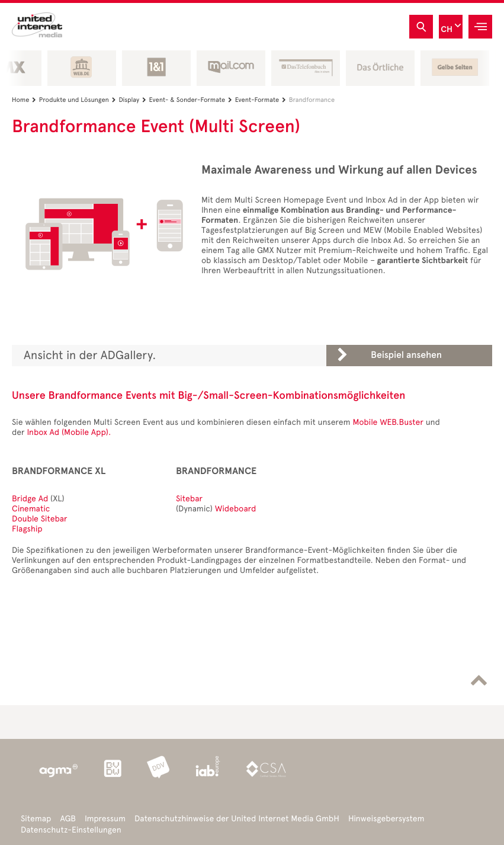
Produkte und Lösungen (79, 100)
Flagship (27, 529)
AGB (68, 819)
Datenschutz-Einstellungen (71, 830)
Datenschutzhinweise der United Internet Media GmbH (237, 819)
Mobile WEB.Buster (388, 422)
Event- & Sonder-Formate (192, 100)
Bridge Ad (30, 499)
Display (134, 100)
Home (25, 100)
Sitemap (36, 819)
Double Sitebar (40, 519)
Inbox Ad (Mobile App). (69, 432)
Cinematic (31, 509)
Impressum (105, 819)
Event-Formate (262, 100)
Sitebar (189, 499)
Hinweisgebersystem (386, 819)
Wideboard (236, 509)
